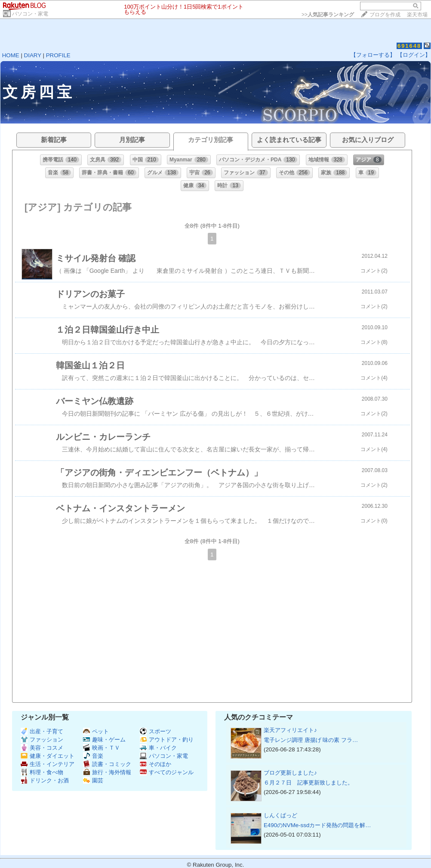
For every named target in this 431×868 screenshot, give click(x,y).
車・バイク (158, 748)
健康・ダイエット (48, 756)
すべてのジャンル (167, 772)
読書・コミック (107, 764)
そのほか (155, 764)
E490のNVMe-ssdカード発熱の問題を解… (317, 825)
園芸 (93, 780)
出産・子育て (42, 731)
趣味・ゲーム (104, 740)
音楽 (93, 756)
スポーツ (155, 731)
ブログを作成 (385, 15)
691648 (409, 46)
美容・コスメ (42, 748)
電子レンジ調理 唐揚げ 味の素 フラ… (311, 740)
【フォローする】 (373, 55)
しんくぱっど (280, 815)
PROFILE (58, 55)
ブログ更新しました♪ (290, 773)
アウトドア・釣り (167, 740)
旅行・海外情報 (107, 772)
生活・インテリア (48, 764)
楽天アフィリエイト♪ (290, 730)
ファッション (42, 740)
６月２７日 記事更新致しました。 (308, 783)
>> (328, 15)
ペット (96, 731)
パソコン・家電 (30, 14)
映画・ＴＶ (102, 748)
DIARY (33, 55)
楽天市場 (417, 15)
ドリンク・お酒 (45, 780)
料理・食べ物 (42, 772)
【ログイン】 (414, 55)
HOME (11, 55)
